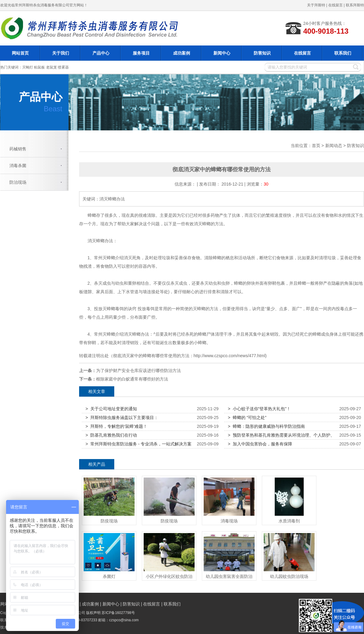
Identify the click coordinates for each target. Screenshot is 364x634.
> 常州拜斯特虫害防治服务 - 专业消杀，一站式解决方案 (139, 444)
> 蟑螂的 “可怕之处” (247, 418)
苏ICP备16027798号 (118, 613)
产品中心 (101, 53)
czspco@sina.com (124, 620)
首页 (316, 146)
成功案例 (182, 53)
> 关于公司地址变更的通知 (111, 409)
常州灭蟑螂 (105, 258)
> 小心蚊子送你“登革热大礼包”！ (259, 409)
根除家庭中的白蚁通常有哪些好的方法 (132, 379)
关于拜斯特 (316, 5)
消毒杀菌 (18, 166)
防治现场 (18, 182)
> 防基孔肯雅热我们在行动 (111, 435)
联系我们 (343, 53)
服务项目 (141, 53)
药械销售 (18, 149)
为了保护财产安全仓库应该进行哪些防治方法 (139, 371)
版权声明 (93, 613)
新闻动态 (334, 146)
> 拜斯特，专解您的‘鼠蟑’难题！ (116, 426)
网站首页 (20, 53)
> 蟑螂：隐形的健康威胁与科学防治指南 (266, 426)
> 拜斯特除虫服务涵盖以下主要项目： (122, 418)
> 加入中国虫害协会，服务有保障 (260, 444)
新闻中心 (222, 53)
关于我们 (61, 53)
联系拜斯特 (355, 5)
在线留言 (336, 5)
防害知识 (262, 53)
